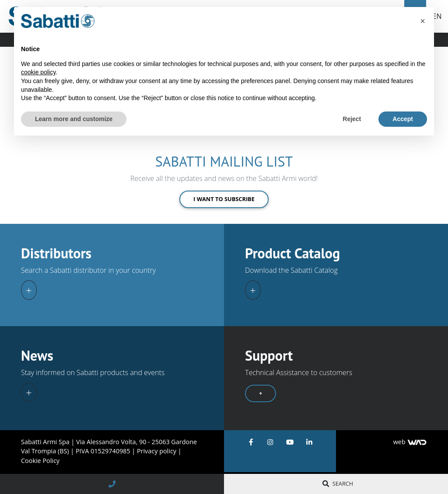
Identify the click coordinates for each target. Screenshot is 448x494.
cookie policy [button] (38, 72)
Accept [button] (403, 119)
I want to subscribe (224, 199)
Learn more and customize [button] (74, 119)
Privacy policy (157, 451)
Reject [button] (352, 119)
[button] (423, 21)
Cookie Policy (40, 461)
